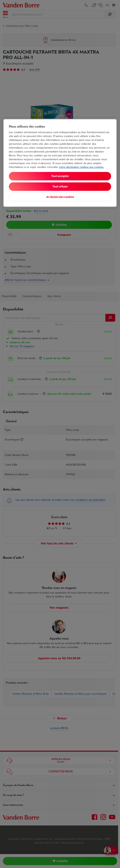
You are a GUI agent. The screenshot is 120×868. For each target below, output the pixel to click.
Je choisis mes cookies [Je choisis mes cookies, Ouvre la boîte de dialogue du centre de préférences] (60, 197)
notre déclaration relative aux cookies (81, 167)
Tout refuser (60, 186)
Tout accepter (60, 176)
